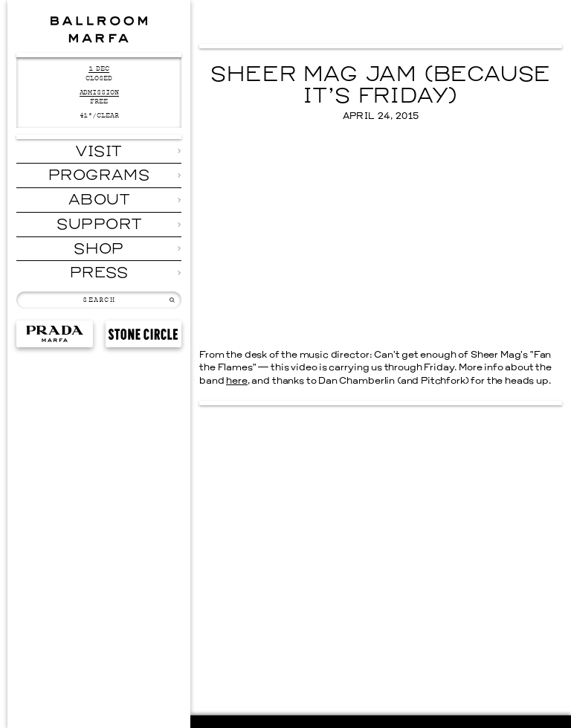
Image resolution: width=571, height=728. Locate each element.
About (99, 201)
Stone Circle (143, 334)
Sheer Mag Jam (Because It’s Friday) (380, 87)
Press (99, 274)
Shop (99, 250)
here (237, 381)
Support (99, 225)
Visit (99, 152)
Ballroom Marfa (99, 29)
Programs (99, 176)
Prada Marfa (54, 334)
